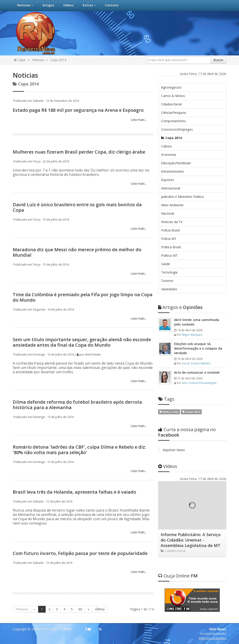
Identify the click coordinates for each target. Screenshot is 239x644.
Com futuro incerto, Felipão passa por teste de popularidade (80, 553)
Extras (89, 5)
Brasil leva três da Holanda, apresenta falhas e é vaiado (74, 492)
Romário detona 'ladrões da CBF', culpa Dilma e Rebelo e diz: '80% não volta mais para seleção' (79, 450)
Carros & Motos (173, 96)
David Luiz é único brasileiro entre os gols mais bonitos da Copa (77, 207)
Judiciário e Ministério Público (183, 197)
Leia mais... (138, 120)
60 (80, 609)
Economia (168, 155)
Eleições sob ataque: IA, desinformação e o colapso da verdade (198, 348)
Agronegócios (171, 87)
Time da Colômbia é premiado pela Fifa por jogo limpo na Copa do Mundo (83, 297)
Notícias (25, 5)
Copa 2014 (58, 60)
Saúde (166, 264)
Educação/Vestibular (176, 163)
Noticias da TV (172, 222)
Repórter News (174, 450)
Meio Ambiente (172, 205)
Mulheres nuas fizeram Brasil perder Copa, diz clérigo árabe (79, 152)
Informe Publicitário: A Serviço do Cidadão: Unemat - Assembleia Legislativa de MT (191, 540)
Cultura (166, 146)
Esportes (168, 180)
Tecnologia (169, 272)
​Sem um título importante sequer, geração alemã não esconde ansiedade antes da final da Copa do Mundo (82, 342)
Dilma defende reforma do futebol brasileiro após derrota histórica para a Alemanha (77, 405)
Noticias (38, 60)
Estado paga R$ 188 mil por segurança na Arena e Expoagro (78, 110)
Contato (112, 5)
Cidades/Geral (171, 104)
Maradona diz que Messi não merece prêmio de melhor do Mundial (77, 252)
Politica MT (169, 255)
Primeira (22, 609)
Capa (20, 60)
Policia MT (169, 239)
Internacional (171, 188)
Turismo (167, 281)
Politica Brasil (171, 247)
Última (100, 609)
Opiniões (180, 307)
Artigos (48, 5)
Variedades (169, 289)
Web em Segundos (212, 638)
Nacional (168, 213)
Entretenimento (173, 171)
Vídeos (68, 5)
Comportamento (173, 121)
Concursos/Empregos (177, 129)
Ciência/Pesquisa (173, 113)
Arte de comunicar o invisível (197, 372)
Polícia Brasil (170, 230)
